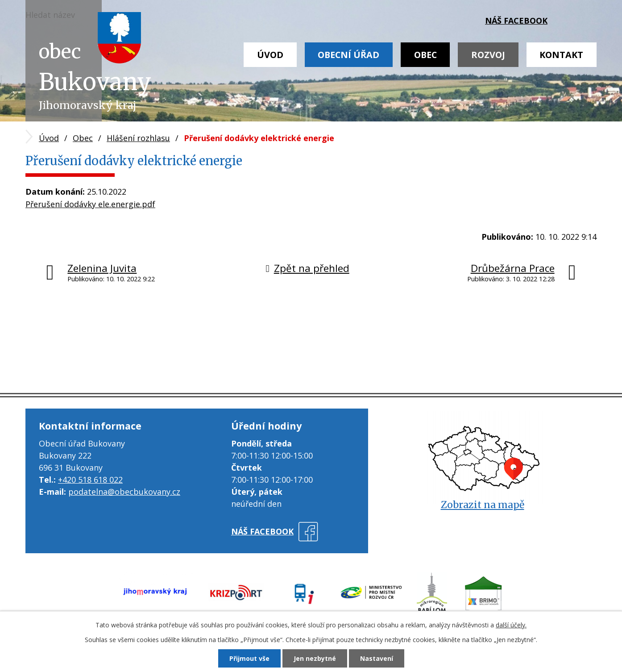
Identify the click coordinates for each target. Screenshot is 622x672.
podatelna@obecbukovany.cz (124, 492)
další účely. (511, 625)
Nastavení (377, 658)
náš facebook (516, 21)
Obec (425, 55)
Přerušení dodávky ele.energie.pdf (90, 204)
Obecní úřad (348, 55)
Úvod (270, 55)
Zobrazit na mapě (483, 505)
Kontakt (561, 55)
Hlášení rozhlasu (138, 138)
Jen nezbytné (315, 658)
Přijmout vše (249, 658)
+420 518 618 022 (90, 480)
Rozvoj (488, 55)
